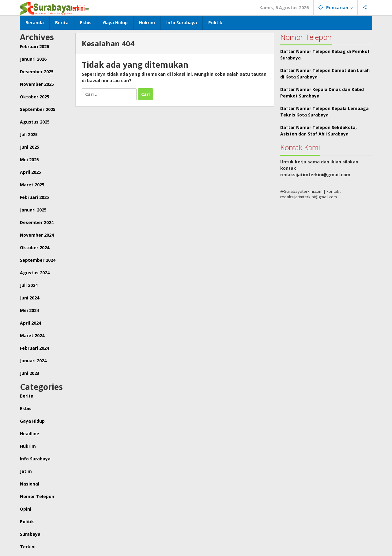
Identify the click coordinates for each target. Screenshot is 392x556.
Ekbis (26, 408)
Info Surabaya (35, 459)
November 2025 (37, 84)
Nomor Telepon (37, 496)
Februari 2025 (34, 197)
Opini (26, 509)
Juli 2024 (29, 285)
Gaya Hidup (32, 421)
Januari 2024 (33, 361)
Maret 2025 (32, 185)
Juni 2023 (30, 373)
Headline (30, 434)
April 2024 (30, 323)
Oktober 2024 (35, 248)
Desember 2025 (37, 72)
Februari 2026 (34, 46)
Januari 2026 (33, 59)
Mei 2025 (29, 160)
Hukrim (28, 446)
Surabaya (30, 534)
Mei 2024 (29, 310)
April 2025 (30, 172)
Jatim (26, 471)
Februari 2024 (34, 348)
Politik (27, 522)
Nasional (30, 484)
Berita (27, 396)
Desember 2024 (37, 222)
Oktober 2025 (35, 97)
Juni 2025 (30, 147)
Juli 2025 (29, 134)
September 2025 (38, 109)
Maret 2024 (32, 335)
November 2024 (37, 235)
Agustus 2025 (35, 122)
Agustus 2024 (35, 273)
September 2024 (38, 260)
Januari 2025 (33, 210)
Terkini (28, 547)
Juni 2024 (30, 298)
